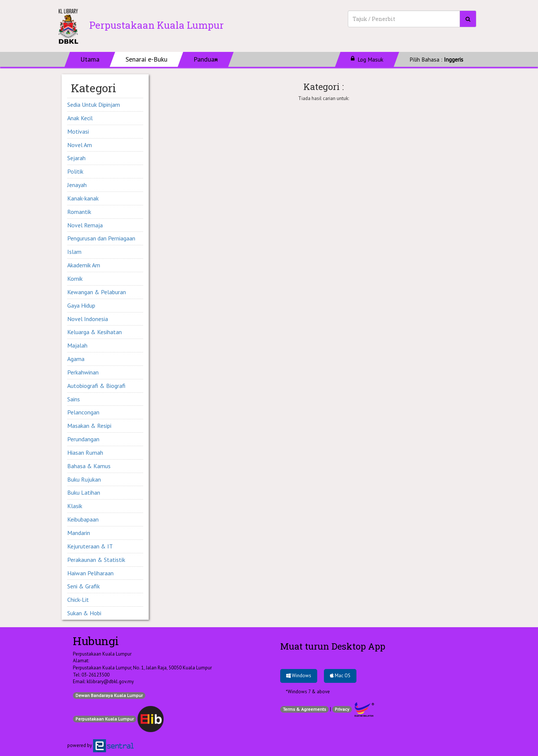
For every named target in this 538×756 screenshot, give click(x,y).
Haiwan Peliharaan (90, 573)
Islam (74, 252)
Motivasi (78, 131)
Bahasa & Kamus (89, 466)
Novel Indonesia (88, 319)
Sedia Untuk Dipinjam (94, 105)
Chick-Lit (78, 600)
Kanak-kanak (83, 198)
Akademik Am (84, 265)
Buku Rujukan (84, 479)
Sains (74, 399)
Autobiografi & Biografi (96, 386)
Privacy (342, 709)
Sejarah (76, 158)
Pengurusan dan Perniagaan (101, 238)
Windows (299, 676)
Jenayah (77, 185)
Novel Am (80, 145)
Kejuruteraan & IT (90, 546)
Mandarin (79, 533)
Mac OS (340, 676)
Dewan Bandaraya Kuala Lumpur (109, 695)
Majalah (77, 345)
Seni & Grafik (84, 586)
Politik (75, 171)
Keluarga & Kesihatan (95, 332)
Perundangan (83, 439)
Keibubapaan (83, 519)
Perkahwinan (83, 372)
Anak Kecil (80, 118)
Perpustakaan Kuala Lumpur (105, 719)
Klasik (75, 506)
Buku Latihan (84, 492)
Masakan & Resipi (89, 426)
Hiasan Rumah (85, 452)
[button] (206, 59)
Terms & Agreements (304, 709)
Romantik (79, 212)
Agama (76, 359)
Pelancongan (83, 412)
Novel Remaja (85, 225)
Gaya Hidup (81, 305)
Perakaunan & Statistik (96, 560)
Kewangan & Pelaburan (97, 292)
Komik (75, 279)
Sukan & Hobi (84, 613)
